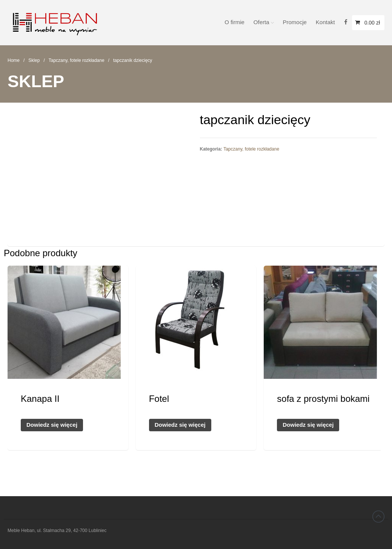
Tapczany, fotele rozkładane (77, 60)
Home (14, 60)
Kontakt (325, 22)
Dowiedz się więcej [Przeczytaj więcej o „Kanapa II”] (52, 425)
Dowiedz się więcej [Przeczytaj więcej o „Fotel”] (180, 425)
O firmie (234, 22)
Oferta (261, 22)
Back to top (378, 517)
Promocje (295, 22)
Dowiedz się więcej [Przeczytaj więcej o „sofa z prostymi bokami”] (308, 425)
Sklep (34, 60)
